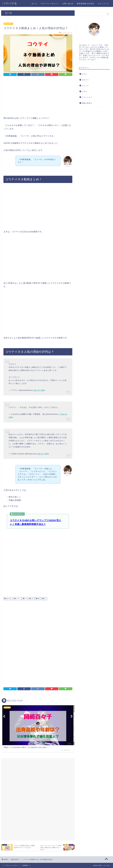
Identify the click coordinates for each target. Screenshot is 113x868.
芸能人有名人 (8, 24)
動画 (38, 599)
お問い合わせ (68, 4)
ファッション (87, 97)
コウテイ (18, 599)
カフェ (84, 74)
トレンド (85, 86)
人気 (32, 599)
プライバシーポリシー (50, 4)
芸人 (45, 599)
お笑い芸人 (9, 599)
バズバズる (10, 3)
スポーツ (85, 80)
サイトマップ (103, 4)
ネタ (26, 599)
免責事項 (25, 865)
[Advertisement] (38, 97)
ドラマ (84, 91)
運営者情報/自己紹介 (86, 4)
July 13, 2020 (39, 390)
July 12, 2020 (43, 454)
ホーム (34, 4)
